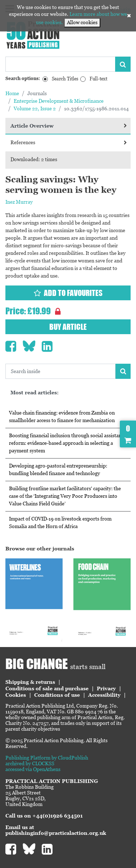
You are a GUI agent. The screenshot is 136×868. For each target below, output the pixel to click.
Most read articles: (35, 393)
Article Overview (69, 126)
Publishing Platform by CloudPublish (47, 758)
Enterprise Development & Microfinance (59, 101)
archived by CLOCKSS (30, 763)
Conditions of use (57, 695)
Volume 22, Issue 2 (35, 108)
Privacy (106, 688)
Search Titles (65, 79)
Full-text (98, 79)
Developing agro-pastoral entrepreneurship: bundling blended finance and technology (58, 470)
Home (12, 93)
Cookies (16, 695)
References (69, 142)
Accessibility (104, 695)
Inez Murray (19, 202)
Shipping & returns (30, 682)
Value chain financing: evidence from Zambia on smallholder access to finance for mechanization (62, 417)
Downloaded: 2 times (34, 159)
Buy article (68, 327)
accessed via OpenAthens (33, 769)
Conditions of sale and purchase (47, 688)
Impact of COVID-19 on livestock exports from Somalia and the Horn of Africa (60, 522)
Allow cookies (82, 22)
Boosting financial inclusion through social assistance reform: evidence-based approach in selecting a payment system (68, 443)
